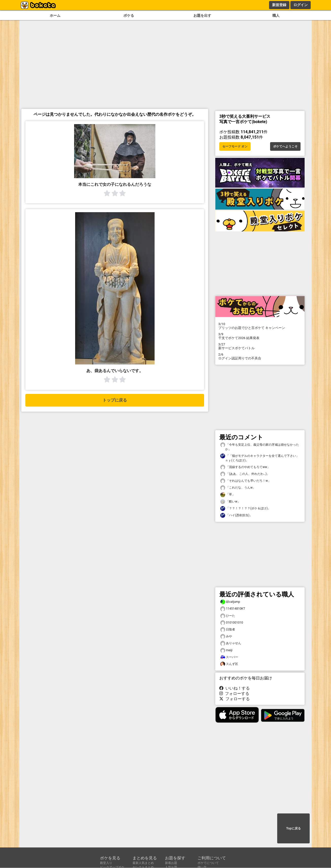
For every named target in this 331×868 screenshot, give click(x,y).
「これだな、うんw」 (238, 488)
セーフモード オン (235, 146)
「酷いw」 (230, 502)
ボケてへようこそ (285, 146)
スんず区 (229, 664)
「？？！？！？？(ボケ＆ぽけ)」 (245, 508)
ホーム (55, 16)
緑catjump (230, 602)
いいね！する (235, 688)
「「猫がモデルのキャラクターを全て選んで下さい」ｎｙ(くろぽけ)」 (260, 458)
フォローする (234, 694)
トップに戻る (115, 400)
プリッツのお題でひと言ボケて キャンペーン (260, 326)
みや (226, 636)
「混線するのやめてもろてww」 (245, 467)
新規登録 (279, 5)
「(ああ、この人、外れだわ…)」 (245, 474)
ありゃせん (231, 643)
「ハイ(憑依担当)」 (236, 515)
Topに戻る (293, 828)
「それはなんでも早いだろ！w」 (246, 481)
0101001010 (232, 623)
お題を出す (202, 16)
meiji (226, 650)
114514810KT (233, 609)
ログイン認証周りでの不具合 (260, 356)
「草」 (228, 495)
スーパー (229, 657)
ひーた (228, 616)
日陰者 (228, 630)
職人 (276, 16)
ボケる (129, 16)
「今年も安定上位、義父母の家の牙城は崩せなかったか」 (260, 447)
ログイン (301, 5)
